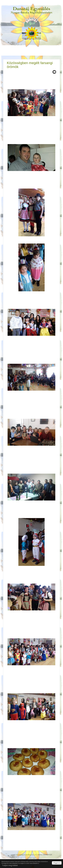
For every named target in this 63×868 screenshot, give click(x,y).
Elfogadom (57, 863)
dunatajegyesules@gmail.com (26, 855)
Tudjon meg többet (10, 865)
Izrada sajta (31, 858)
